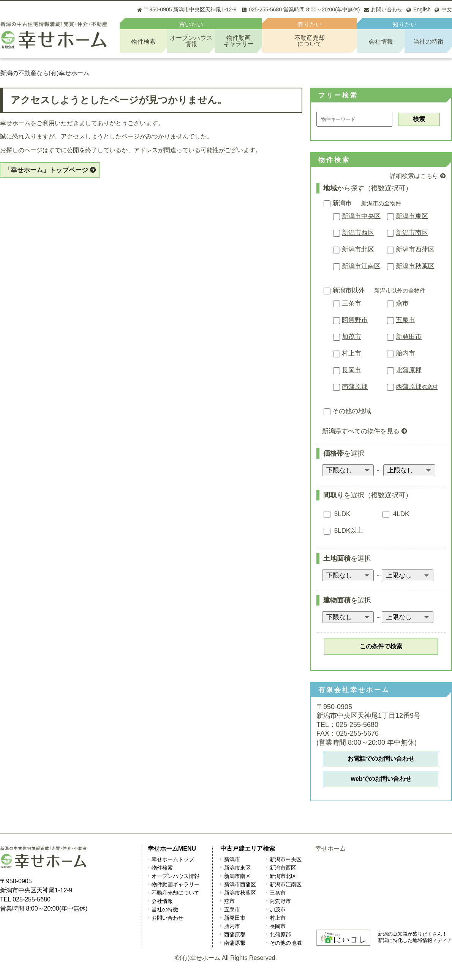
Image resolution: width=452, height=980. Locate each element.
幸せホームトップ (173, 859)
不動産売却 (310, 41)
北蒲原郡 (409, 370)
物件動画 (238, 41)
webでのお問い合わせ (381, 779)
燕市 (402, 303)
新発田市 (409, 337)
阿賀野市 (355, 320)
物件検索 (144, 42)
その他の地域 (347, 411)
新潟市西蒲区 (415, 249)
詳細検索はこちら (414, 176)
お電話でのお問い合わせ (381, 759)
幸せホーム (330, 849)
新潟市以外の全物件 (400, 290)
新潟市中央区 (361, 216)
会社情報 (381, 42)
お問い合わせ (168, 918)
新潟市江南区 (361, 266)
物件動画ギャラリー (175, 884)
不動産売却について (175, 893)
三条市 (352, 303)
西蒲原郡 (417, 387)
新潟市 (338, 203)
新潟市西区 (358, 233)
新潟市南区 (412, 233)
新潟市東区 (412, 216)
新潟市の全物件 (381, 203)
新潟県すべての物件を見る (361, 431)
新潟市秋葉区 (415, 266)
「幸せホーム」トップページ (46, 170)
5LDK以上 (343, 531)
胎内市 (405, 353)
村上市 (352, 353)
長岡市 (352, 370)
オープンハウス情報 (175, 876)
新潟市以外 (344, 290)
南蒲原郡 (355, 387)
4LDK (396, 514)
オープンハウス (191, 41)
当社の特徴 (428, 42)
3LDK (337, 514)
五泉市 (405, 320)
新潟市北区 (358, 249)
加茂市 (352, 337)
